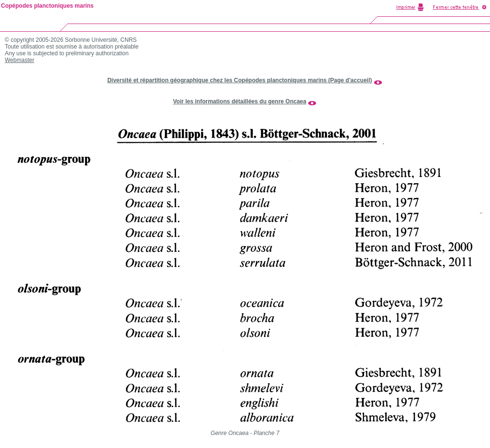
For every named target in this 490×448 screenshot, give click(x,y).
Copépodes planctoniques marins (47, 6)
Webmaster (19, 60)
